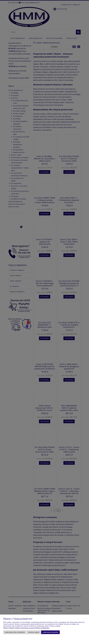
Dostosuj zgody (34, 632)
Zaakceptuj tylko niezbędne (15, 632)
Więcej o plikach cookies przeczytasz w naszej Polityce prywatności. (26, 628)
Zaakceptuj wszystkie (50, 632)
